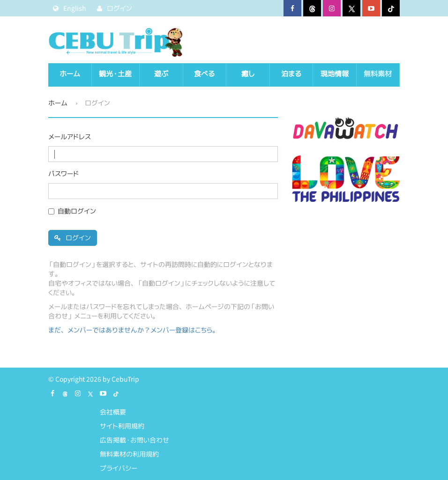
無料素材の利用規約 (129, 454)
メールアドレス (70, 137)
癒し (248, 74)
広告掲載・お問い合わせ (134, 440)
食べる (204, 74)
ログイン (73, 238)
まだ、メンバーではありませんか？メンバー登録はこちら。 (134, 330)
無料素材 (378, 74)
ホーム (70, 74)
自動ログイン (77, 211)
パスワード (63, 174)
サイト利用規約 (122, 426)
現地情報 (335, 74)
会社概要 (113, 412)
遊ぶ (161, 74)
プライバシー (119, 468)
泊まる (291, 74)
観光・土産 (115, 74)
